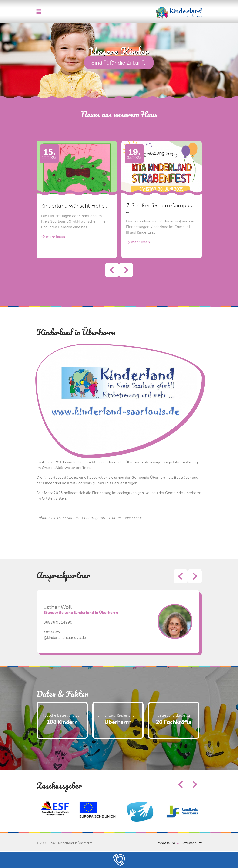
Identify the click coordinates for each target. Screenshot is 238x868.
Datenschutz (191, 843)
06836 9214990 (58, 645)
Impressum (166, 843)
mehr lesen (55, 237)
